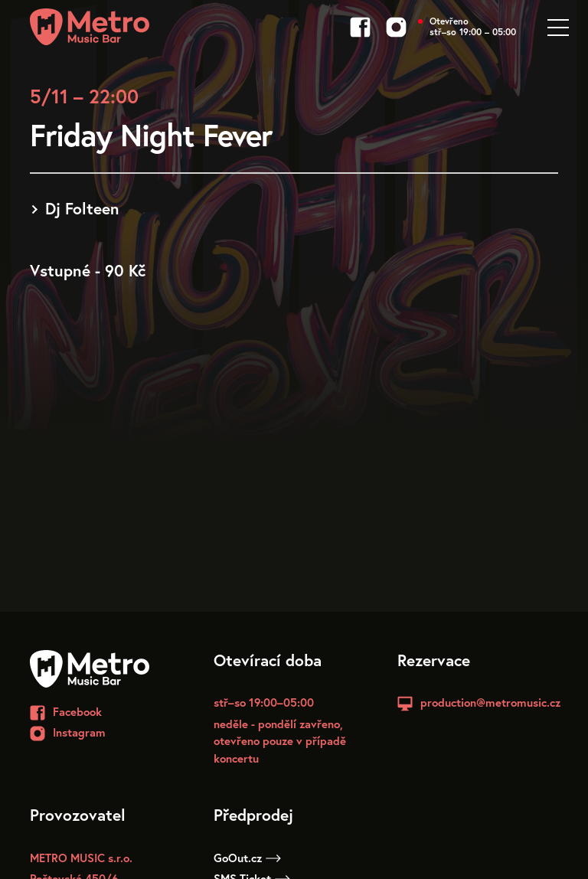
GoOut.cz (247, 858)
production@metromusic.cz (490, 702)
